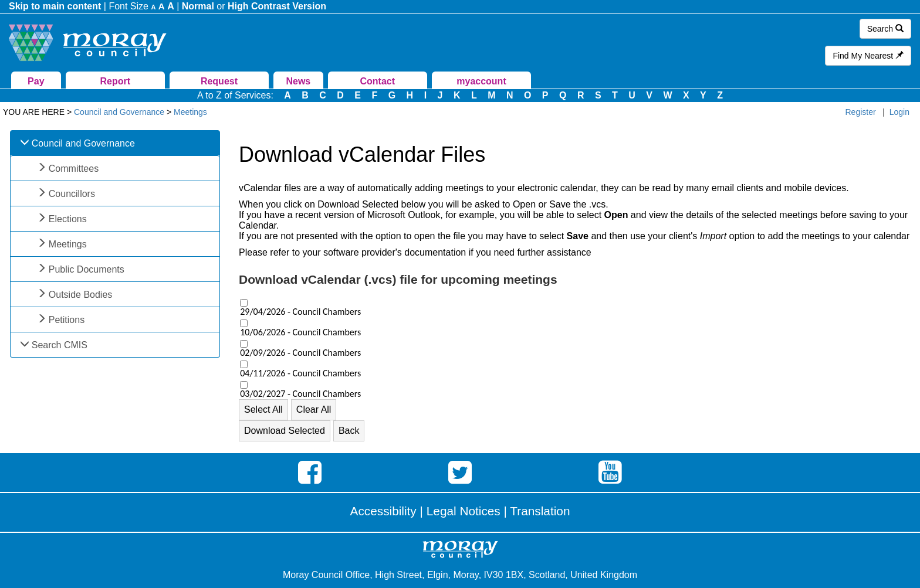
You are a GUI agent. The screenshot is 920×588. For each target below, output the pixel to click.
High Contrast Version (277, 6)
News (298, 81)
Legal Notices (464, 511)
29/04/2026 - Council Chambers (300, 312)
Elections (68, 219)
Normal (198, 6)
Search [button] (885, 29)
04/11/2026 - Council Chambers (300, 373)
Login (899, 112)
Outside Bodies (81, 295)
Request (219, 81)
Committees (74, 169)
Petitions (67, 320)
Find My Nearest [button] (868, 56)
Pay (36, 81)
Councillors (72, 194)
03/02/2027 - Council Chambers (300, 394)
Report (115, 81)
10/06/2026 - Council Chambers (300, 332)
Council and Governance (83, 143)
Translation (540, 511)
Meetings (68, 244)
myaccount (481, 81)
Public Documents (87, 269)
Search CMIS (60, 345)
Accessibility (383, 511)
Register (861, 112)
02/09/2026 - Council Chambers (300, 353)
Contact (377, 81)
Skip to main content (55, 6)
